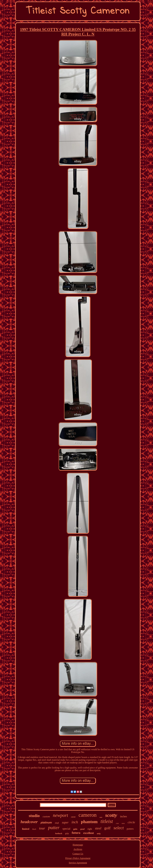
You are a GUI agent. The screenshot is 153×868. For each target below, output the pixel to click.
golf (107, 828)
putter (54, 827)
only (99, 834)
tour (42, 828)
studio (34, 816)
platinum (46, 823)
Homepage (78, 845)
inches (124, 816)
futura (76, 833)
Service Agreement (78, 863)
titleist (107, 821)
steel (98, 828)
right (90, 829)
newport (61, 815)
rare (101, 817)
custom (46, 817)
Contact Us (78, 854)
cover (73, 817)
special (66, 829)
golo (75, 829)
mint (123, 823)
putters (130, 829)
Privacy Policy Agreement (78, 858)
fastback (59, 833)
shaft (57, 823)
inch (75, 822)
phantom (89, 822)
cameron (88, 815)
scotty (111, 815)
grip (67, 833)
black (34, 829)
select (119, 828)
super (65, 822)
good (82, 829)
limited (26, 829)
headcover (29, 822)
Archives (78, 849)
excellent (89, 833)
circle (131, 822)
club (117, 823)
